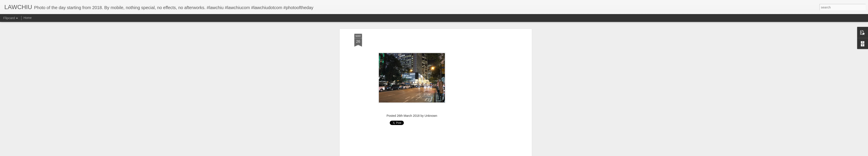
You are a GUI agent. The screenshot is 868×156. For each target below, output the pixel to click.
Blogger (448, 154)
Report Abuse (460, 154)
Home (27, 18)
